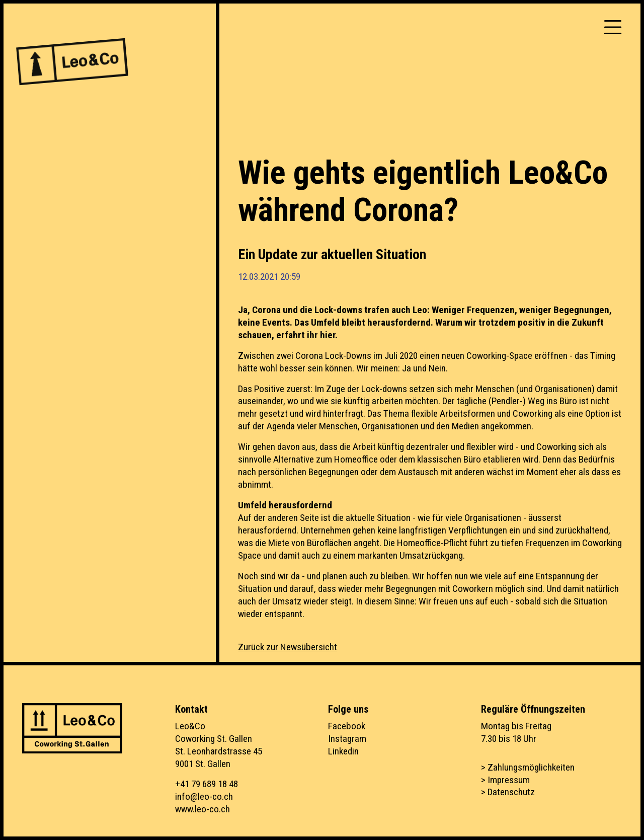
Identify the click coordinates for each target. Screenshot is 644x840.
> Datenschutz (508, 792)
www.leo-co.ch (203, 809)
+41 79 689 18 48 (207, 784)
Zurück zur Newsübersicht (288, 647)
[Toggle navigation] (613, 27)
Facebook (347, 726)
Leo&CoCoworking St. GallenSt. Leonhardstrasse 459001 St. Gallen (219, 745)
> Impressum (505, 780)
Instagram (347, 739)
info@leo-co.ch (204, 796)
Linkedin (343, 751)
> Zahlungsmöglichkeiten (528, 767)
